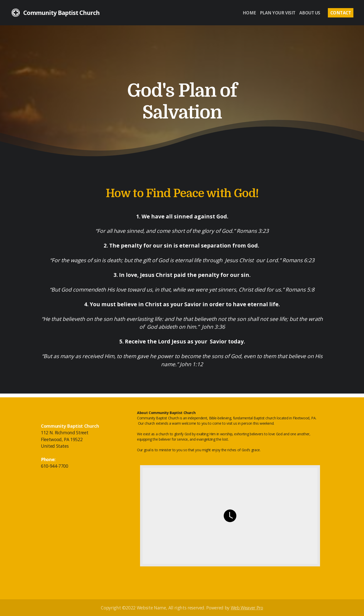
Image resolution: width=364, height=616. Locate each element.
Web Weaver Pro (247, 608)
